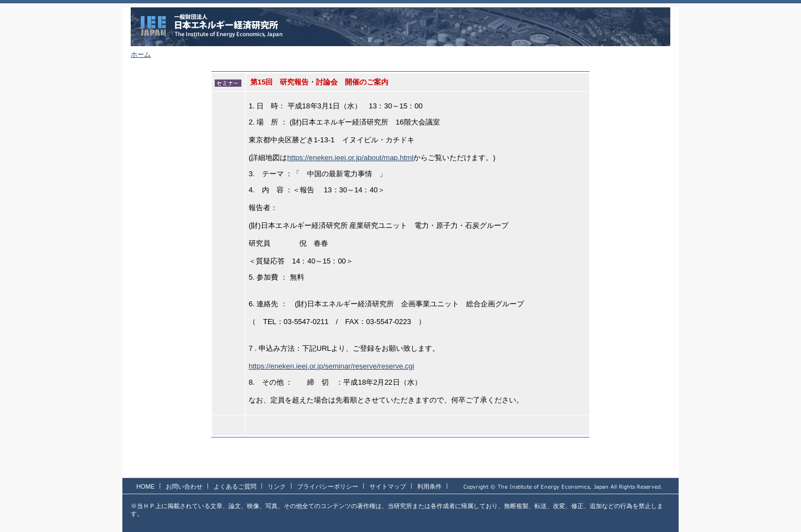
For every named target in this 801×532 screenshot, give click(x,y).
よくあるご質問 (235, 486)
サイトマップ (388, 486)
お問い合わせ (184, 486)
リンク (277, 486)
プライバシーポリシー (328, 486)
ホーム (141, 54)
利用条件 (429, 486)
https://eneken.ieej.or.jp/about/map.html (350, 158)
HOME (145, 486)
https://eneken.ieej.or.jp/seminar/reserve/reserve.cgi (332, 366)
